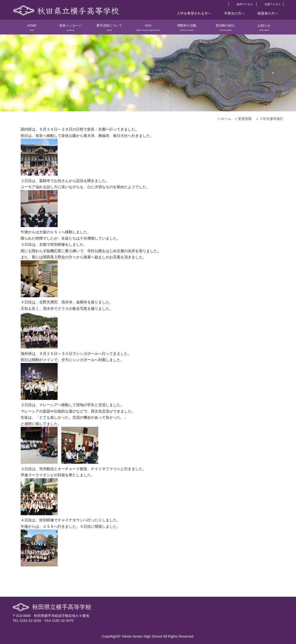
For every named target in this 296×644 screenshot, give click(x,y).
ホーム (226, 119)
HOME (32, 29)
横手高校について (109, 29)
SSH (148, 29)
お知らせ (264, 29)
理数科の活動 (187, 29)
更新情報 (245, 119)
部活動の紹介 (225, 29)
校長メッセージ (71, 29)
